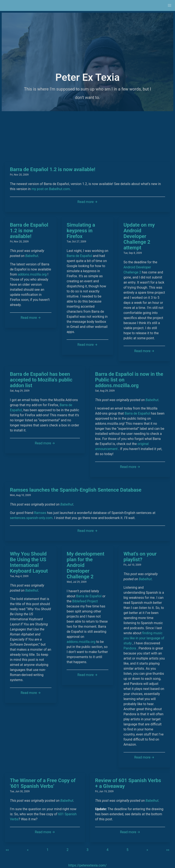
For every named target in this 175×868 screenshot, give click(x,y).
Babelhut (32, 256)
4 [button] (107, 850)
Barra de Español (79, 256)
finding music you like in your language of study (144, 638)
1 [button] (48, 850)
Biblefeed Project (85, 601)
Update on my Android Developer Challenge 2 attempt (139, 236)
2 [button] (68, 850)
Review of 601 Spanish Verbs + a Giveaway (128, 783)
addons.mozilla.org (32, 274)
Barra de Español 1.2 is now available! (53, 169)
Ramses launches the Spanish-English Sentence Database (76, 490)
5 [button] (127, 850)
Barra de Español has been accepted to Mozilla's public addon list (41, 380)
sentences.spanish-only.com (31, 518)
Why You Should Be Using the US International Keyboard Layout (29, 562)
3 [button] (87, 850)
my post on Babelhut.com (51, 189)
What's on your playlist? (140, 557)
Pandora (130, 648)
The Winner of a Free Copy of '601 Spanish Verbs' (43, 783)
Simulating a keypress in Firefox (81, 231)
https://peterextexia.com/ (87, 865)
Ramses (40, 513)
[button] (170, 5)
